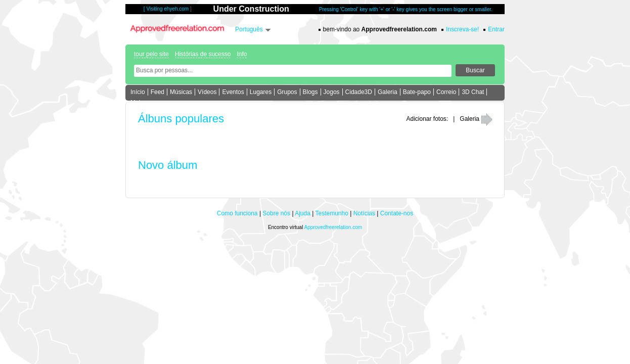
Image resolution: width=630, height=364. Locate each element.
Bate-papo (417, 92)
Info (242, 54)
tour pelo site (151, 54)
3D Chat (473, 92)
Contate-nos (397, 213)
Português (249, 29)
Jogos (332, 92)
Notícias (364, 213)
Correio (446, 92)
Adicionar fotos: (427, 119)
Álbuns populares (181, 119)
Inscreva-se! (462, 29)
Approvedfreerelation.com (333, 227)
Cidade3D (359, 92)
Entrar (496, 29)
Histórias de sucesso (203, 54)
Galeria (388, 92)
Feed (157, 92)
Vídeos (207, 92)
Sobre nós (276, 213)
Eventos (233, 92)
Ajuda (303, 213)
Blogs (310, 92)
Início (138, 92)
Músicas (181, 92)
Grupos (287, 92)
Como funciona (237, 213)
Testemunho (331, 213)
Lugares (261, 92)
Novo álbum (168, 165)
